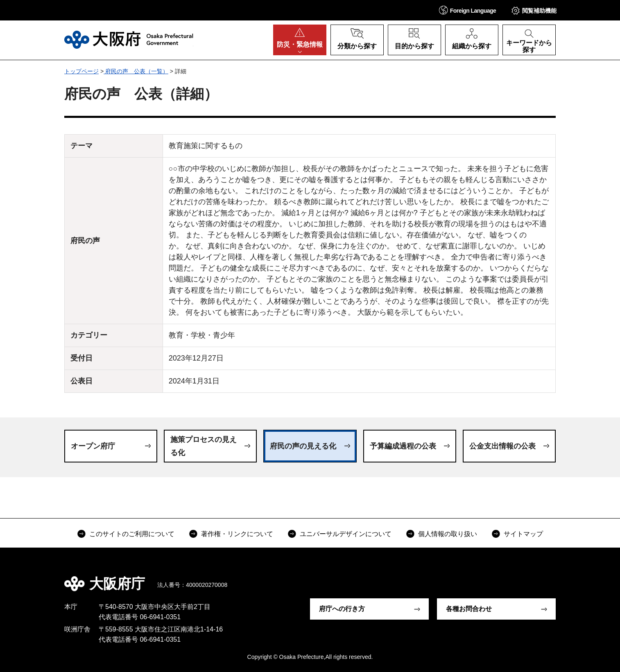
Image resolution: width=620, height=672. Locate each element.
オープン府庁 (93, 446)
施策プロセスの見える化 (204, 446)
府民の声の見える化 (303, 446)
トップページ (81, 71)
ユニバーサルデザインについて (346, 534)
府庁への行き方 (342, 609)
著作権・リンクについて (237, 534)
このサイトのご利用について (132, 534)
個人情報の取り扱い (448, 534)
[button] (468, 10)
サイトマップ (523, 534)
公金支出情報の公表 (502, 446)
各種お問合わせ (469, 609)
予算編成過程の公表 (403, 446)
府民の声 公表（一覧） (136, 71)
